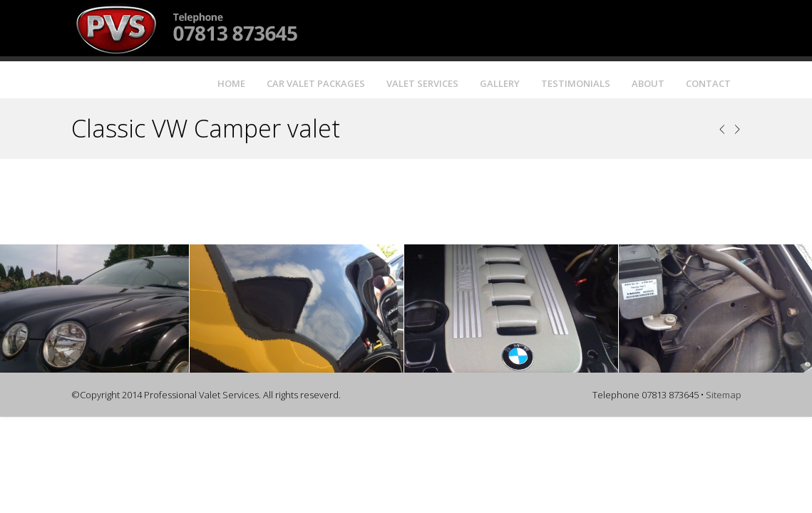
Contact (708, 83)
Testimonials (576, 83)
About (648, 83)
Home (231, 83)
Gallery (500, 83)
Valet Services (422, 83)
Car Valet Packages (316, 83)
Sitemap (724, 395)
